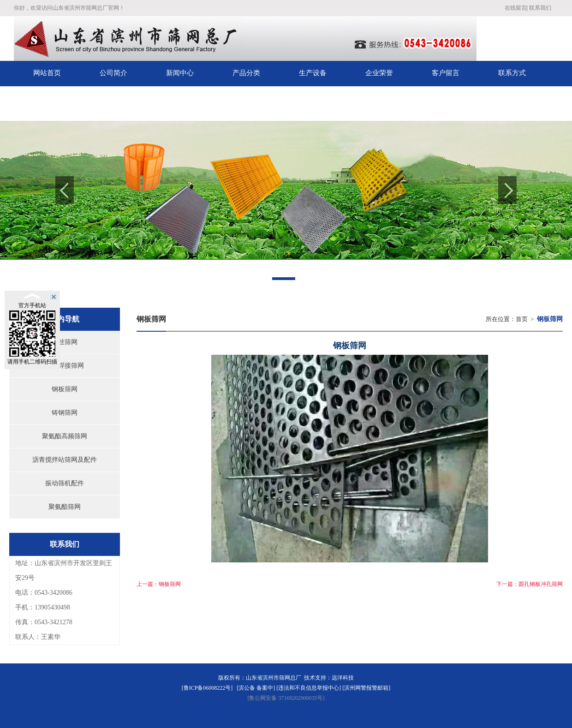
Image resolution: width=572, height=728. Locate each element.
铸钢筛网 (65, 413)
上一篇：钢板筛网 (159, 584)
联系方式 (512, 73)
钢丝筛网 (65, 342)
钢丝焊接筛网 (65, 366)
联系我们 (540, 8)
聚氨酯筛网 (65, 507)
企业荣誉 (379, 73)
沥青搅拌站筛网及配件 (65, 460)
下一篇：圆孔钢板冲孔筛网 (530, 584)
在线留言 (516, 8)
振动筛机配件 (65, 483)
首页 (522, 319)
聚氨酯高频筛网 (65, 436)
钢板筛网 (65, 389)
